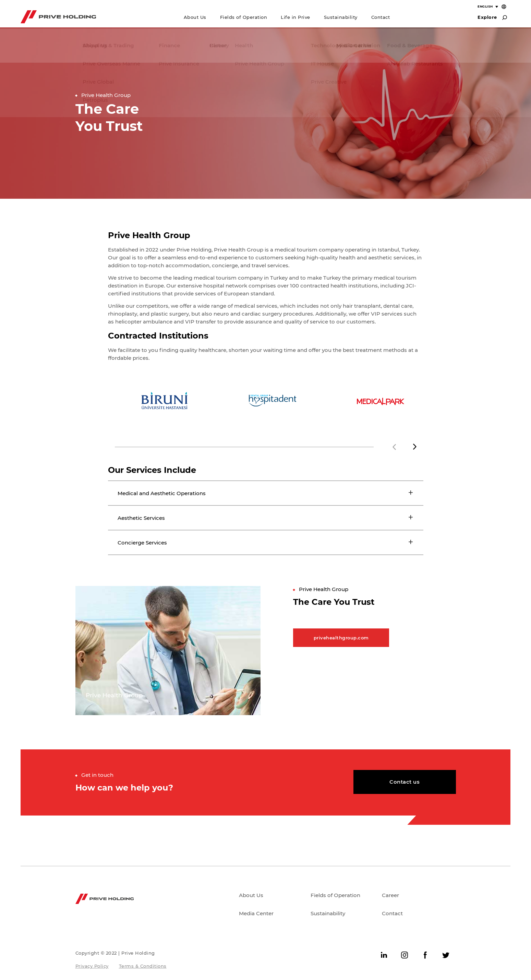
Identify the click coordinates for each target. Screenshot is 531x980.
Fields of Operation (244, 17)
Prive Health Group (106, 95)
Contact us (405, 783)
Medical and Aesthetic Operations (163, 493)
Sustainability (341, 17)
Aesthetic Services (142, 518)
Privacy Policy (92, 967)
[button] (415, 447)
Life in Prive (295, 17)
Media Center (256, 914)
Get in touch (97, 776)
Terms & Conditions (143, 967)
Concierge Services (143, 543)
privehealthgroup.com (341, 639)
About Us (195, 17)
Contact (381, 17)
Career (390, 896)
